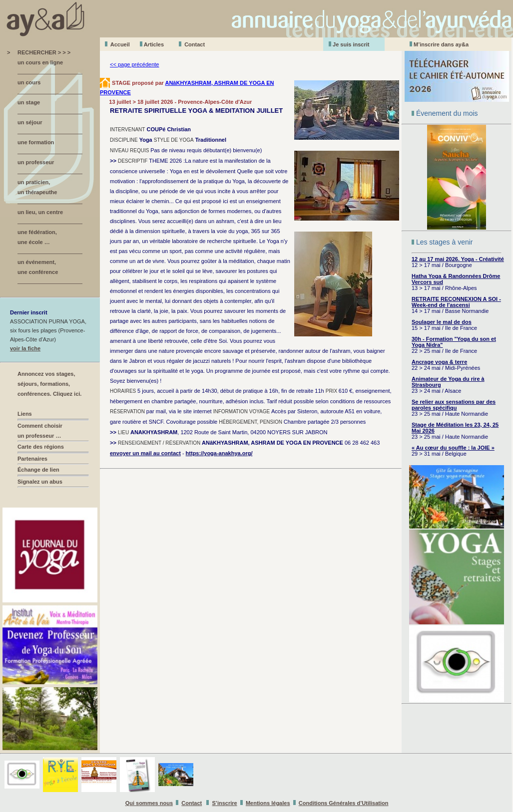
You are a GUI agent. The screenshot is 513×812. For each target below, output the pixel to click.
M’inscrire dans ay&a (441, 44)
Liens (25, 414)
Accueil (120, 44)
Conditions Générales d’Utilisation (344, 803)
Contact (195, 44)
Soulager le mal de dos (442, 322)
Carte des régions (41, 447)
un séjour (30, 122)
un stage (29, 102)
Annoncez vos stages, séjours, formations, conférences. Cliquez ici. (49, 384)
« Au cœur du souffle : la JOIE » (453, 448)
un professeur (36, 162)
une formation (36, 142)
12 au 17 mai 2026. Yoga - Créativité (458, 259)
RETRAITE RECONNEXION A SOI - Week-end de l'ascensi (456, 302)
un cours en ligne (40, 62)
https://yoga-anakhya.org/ (219, 453)
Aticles (154, 44)
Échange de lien (38, 470)
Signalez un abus (40, 482)
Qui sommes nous (149, 803)
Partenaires (32, 459)
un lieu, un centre (40, 212)
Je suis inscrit (351, 44)
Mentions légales (268, 803)
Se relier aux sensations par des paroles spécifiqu (454, 405)
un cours (29, 82)
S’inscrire (225, 803)
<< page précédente (134, 64)
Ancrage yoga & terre (439, 362)
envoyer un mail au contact (145, 453)
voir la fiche (25, 348)
